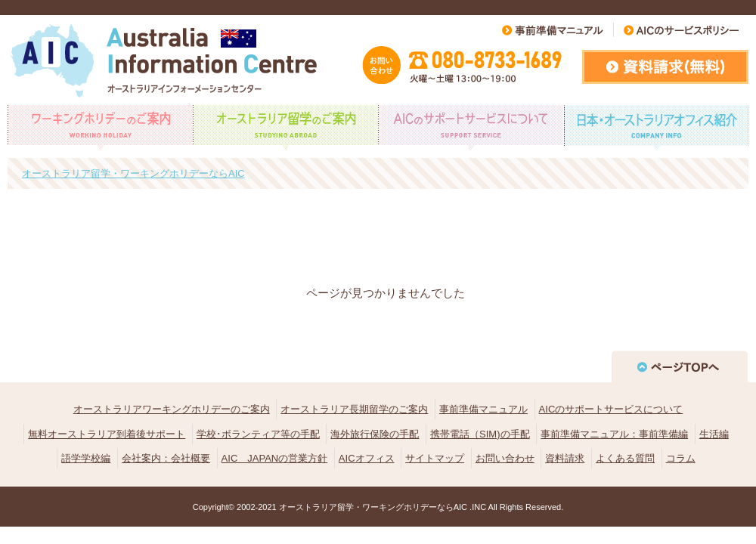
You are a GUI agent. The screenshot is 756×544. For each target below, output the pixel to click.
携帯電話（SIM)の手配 (480, 434)
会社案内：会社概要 (166, 458)
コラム (681, 458)
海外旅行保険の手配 (375, 434)
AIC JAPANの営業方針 (275, 458)
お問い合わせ (505, 458)
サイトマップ (435, 458)
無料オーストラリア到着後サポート (107, 434)
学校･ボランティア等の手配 (258, 434)
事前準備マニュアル (483, 409)
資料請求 (565, 458)
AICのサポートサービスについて (611, 409)
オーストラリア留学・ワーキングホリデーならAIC (373, 507)
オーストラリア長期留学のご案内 (354, 409)
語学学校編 (86, 458)
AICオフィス (367, 458)
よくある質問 (625, 458)
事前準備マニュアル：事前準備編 (614, 434)
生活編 (714, 434)
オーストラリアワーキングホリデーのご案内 (172, 409)
